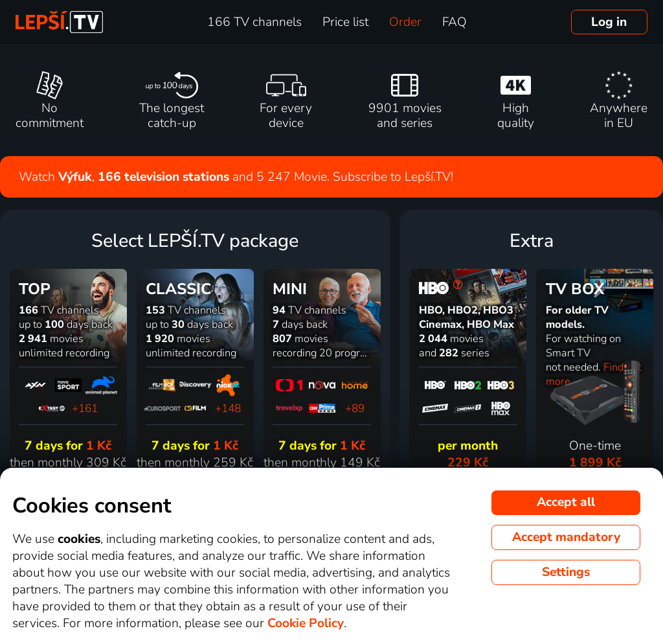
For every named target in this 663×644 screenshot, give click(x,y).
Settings (566, 572)
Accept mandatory (566, 537)
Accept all (566, 502)
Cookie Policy (306, 623)
